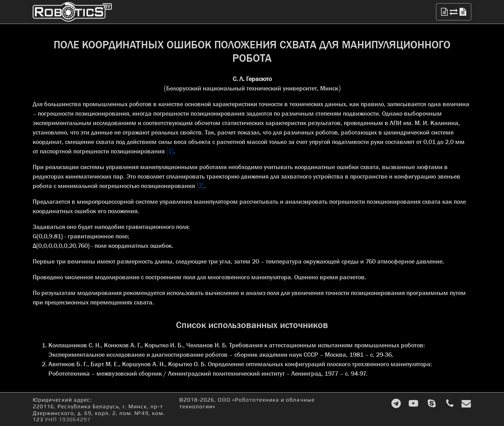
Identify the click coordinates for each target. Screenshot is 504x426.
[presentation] (165, 88)
